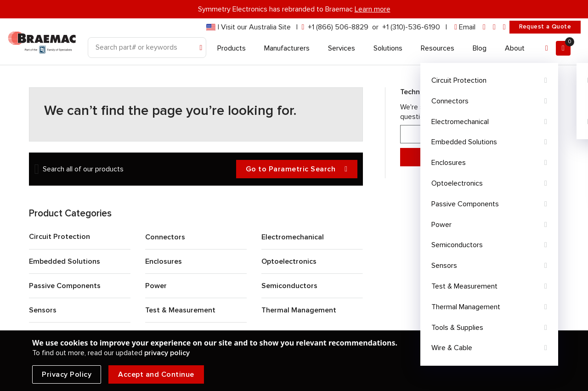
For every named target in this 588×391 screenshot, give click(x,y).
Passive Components (65, 286)
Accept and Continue (156, 374)
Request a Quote (545, 27)
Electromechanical (293, 237)
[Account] (547, 48)
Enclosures (164, 261)
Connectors (165, 237)
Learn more (373, 9)
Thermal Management (299, 310)
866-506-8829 (476, 134)
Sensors (43, 310)
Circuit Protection (59, 237)
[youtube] (504, 27)
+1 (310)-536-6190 (411, 27)
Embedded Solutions (65, 261)
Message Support (476, 157)
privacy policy (167, 353)
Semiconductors (289, 286)
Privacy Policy (67, 374)
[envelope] (465, 27)
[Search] (147, 48)
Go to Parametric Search (297, 169)
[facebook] (494, 27)
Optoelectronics (289, 261)
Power (156, 286)
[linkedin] (484, 27)
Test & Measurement (180, 310)
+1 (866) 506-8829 (338, 27)
